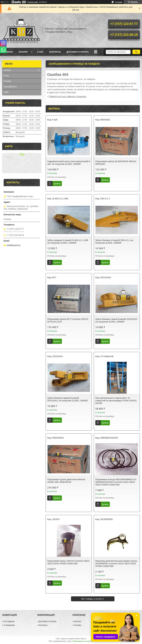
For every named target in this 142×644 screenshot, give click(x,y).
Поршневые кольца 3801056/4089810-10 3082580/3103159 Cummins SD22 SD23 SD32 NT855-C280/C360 (116, 482)
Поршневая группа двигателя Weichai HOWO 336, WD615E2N (66, 481)
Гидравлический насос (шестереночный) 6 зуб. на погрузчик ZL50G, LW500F (69, 163)
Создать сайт (33, 2)
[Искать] (136, 52)
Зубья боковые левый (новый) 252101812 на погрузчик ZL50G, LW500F (116, 320)
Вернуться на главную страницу (68, 97)
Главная (8, 52)
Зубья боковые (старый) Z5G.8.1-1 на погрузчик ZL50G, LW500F (114, 241)
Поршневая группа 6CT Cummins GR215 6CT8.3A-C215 (68, 320)
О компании (9, 625)
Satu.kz (83, 639)
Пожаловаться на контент (83, 641)
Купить (57, 184)
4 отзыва (119, 2)
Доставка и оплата (78, 52)
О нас (40, 52)
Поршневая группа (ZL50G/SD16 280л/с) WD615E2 (116, 163)
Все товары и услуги (92, 599)
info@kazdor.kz (13, 245)
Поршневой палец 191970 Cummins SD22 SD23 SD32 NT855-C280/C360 (68, 562)
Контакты (55, 52)
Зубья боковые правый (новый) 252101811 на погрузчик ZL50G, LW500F (68, 399)
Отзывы (7, 81)
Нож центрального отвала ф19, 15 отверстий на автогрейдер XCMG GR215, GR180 (116, 401)
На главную (9, 621)
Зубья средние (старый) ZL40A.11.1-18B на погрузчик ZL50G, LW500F (68, 241)
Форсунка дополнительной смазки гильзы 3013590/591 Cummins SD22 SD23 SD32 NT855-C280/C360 (116, 563)
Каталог (23, 52)
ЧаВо (6, 92)
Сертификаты (10, 87)
